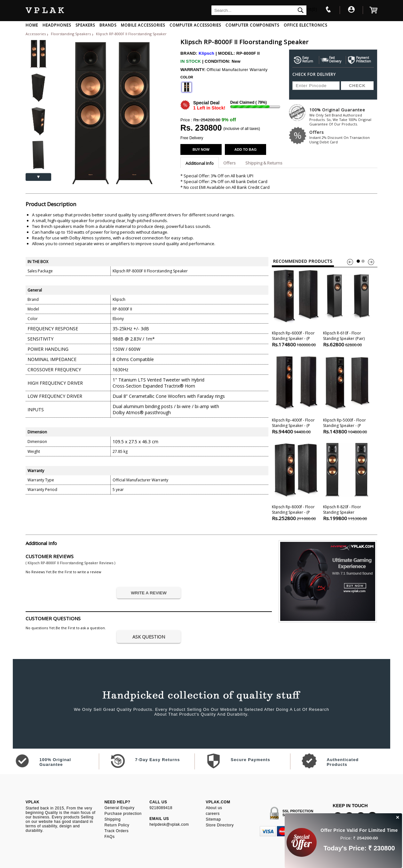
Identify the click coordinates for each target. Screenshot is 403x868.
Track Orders (116, 831)
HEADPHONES (57, 25)
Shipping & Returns (264, 163)
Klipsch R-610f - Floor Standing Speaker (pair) (348, 307)
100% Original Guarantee (343, 117)
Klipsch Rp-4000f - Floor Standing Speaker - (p (296, 394)
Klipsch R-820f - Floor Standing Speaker (348, 481)
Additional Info (200, 163)
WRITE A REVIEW (149, 593)
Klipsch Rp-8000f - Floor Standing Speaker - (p (296, 481)
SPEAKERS (85, 25)
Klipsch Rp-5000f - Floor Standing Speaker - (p (348, 394)
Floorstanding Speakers (71, 34)
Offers (343, 137)
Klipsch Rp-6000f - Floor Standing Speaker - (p (296, 307)
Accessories (36, 34)
